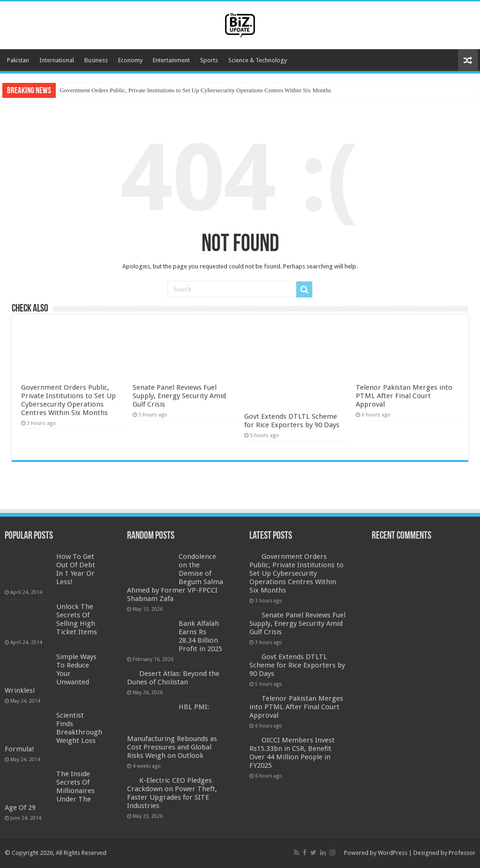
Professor (462, 853)
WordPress (393, 853)
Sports (209, 60)
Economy (130, 60)
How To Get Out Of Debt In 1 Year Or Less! (76, 569)
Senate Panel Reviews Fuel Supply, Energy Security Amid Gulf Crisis (179, 396)
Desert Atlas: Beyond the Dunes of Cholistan (173, 678)
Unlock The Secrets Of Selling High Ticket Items (77, 619)
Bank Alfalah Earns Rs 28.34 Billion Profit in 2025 (200, 636)
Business (96, 60)
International (57, 60)
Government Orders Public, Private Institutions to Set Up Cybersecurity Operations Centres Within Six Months (195, 90)
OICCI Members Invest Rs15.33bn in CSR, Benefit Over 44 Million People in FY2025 (292, 753)
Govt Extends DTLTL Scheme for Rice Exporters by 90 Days (292, 421)
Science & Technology (258, 60)
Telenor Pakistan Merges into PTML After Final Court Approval (404, 396)
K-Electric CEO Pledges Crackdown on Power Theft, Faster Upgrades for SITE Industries (172, 793)
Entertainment (171, 60)
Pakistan (18, 60)
